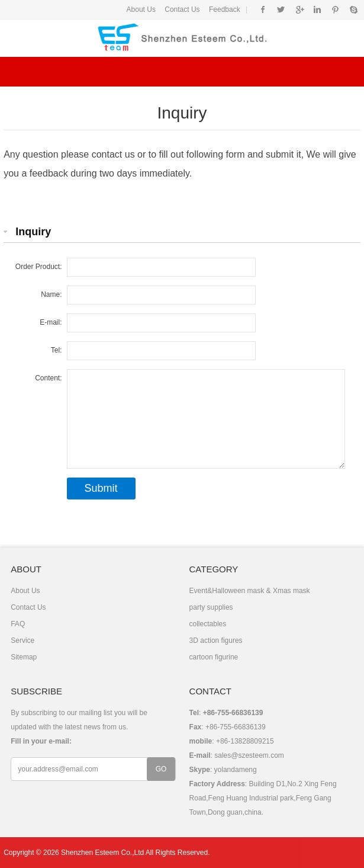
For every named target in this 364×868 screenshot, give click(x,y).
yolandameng (236, 770)
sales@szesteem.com (249, 755)
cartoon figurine (214, 657)
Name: (51, 294)
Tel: (57, 350)
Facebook (263, 9)
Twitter (281, 9)
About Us (141, 9)
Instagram (317, 9)
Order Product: (39, 267)
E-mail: (51, 322)
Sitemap (24, 657)
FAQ (18, 624)
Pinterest (335, 9)
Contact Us (182, 9)
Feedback (225, 9)
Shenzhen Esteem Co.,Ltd (102, 853)
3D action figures (216, 640)
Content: (48, 378)
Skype (353, 9)
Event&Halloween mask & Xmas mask (250, 591)
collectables (208, 624)
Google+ (299, 9)
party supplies (211, 607)
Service (22, 640)
